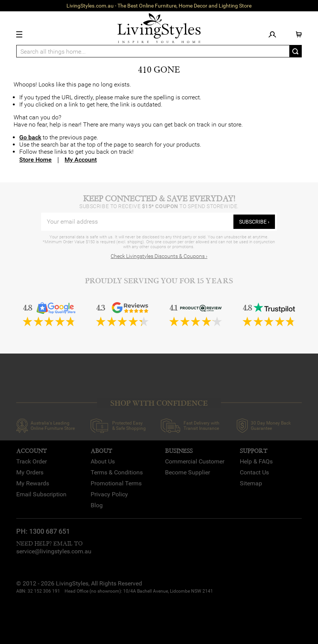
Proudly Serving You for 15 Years (159, 281)
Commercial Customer (195, 461)
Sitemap (251, 483)
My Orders (30, 472)
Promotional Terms (116, 483)
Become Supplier (188, 472)
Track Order (32, 461)
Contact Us (254, 472)
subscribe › (254, 222)
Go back (30, 137)
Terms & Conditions (117, 472)
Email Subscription (41, 494)
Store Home (36, 160)
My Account (81, 160)
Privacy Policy (109, 494)
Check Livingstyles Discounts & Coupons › (159, 256)
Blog (97, 505)
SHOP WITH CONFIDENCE (159, 403)
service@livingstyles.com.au (54, 551)
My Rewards (33, 483)
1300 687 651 (49, 531)
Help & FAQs (256, 461)
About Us (103, 461)
